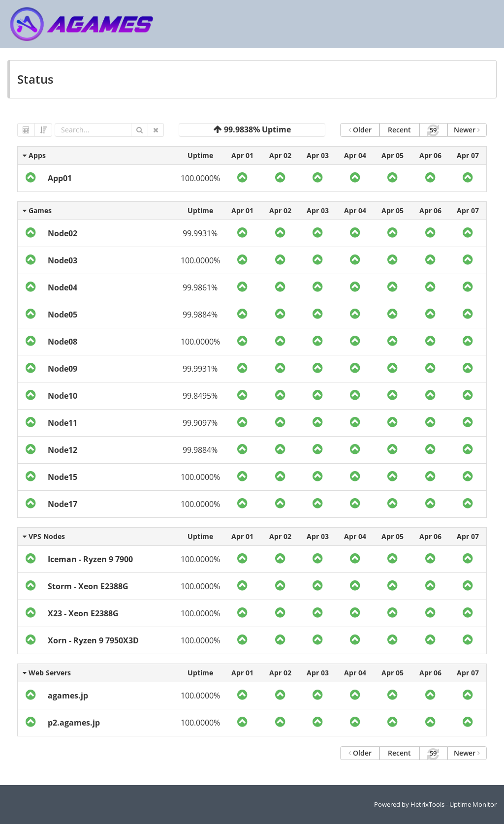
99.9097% (200, 423)
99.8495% (200, 396)
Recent (399, 130)
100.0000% (200, 178)
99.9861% (200, 287)
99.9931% (200, 233)
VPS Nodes (44, 536)
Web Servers (47, 673)
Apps (34, 155)
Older (360, 130)
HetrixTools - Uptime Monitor (454, 804)
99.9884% (200, 315)
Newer (467, 130)
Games (37, 210)
